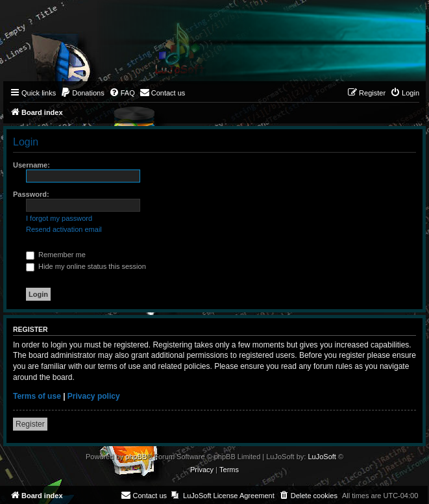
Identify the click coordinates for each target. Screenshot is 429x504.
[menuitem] (82, 93)
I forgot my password (59, 218)
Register (30, 424)
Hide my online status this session (86, 266)
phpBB (136, 457)
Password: (31, 194)
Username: (31, 165)
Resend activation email (64, 229)
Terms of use (37, 396)
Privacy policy (94, 396)
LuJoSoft (322, 457)
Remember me (56, 255)
